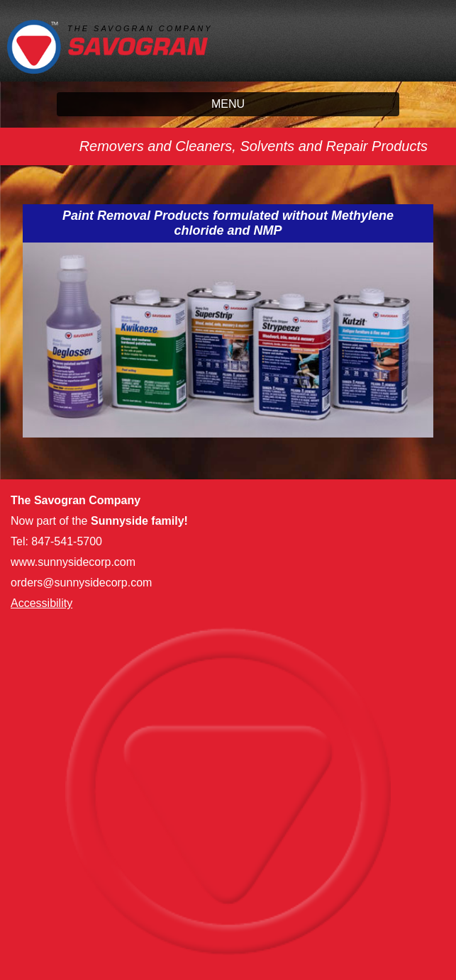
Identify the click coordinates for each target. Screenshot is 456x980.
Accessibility (41, 603)
